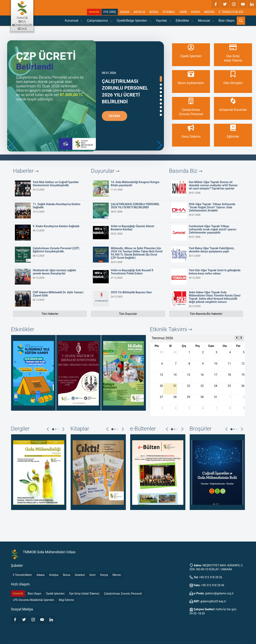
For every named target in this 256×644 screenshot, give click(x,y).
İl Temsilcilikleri (22, 575)
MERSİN (209, 12)
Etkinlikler (185, 21)
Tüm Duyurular (128, 314)
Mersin (117, 575)
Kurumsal (74, 21)
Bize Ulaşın (227, 21)
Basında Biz (186, 171)
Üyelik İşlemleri (55, 594)
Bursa (67, 575)
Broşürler (201, 429)
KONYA (196, 12)
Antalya (54, 575)
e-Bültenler (143, 429)
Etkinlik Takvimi (171, 329)
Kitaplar (80, 429)
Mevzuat (206, 21)
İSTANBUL (169, 12)
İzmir (92, 575)
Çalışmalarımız (100, 21)
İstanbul (80, 575)
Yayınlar (164, 21)
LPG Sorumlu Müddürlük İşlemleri (34, 600)
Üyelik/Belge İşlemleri (134, 21)
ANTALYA (139, 12)
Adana (40, 575)
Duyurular (105, 171)
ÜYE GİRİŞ (110, 12)
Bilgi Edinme (67, 600)
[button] (159, 145)
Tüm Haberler (50, 314)
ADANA (125, 12)
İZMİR (183, 12)
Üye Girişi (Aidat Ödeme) (84, 594)
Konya (104, 575)
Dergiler (20, 429)
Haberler (26, 171)
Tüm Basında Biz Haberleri (206, 314)
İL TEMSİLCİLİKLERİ (231, 12)
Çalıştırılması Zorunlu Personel (123, 594)
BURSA (154, 12)
